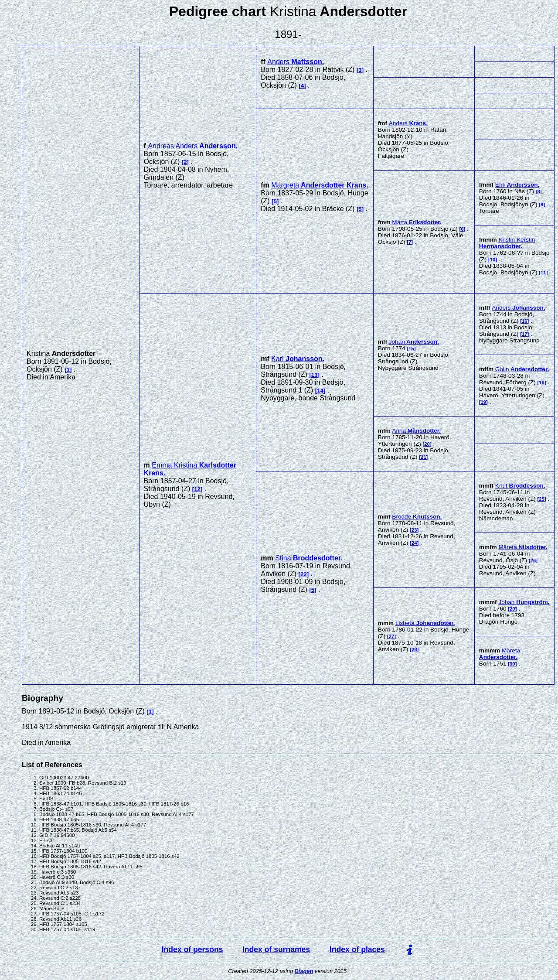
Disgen (304, 971)
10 (493, 260)
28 (414, 649)
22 (304, 574)
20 (427, 444)
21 (424, 457)
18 (542, 382)
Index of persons (192, 949)
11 (543, 273)
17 (525, 334)
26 (533, 560)
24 (414, 543)
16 (525, 321)
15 (411, 348)
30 (512, 664)
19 (484, 402)
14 (320, 391)
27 (392, 636)
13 (315, 375)
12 (197, 489)
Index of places (357, 949)
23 (414, 530)
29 (512, 609)
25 (542, 499)
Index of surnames (276, 949)
